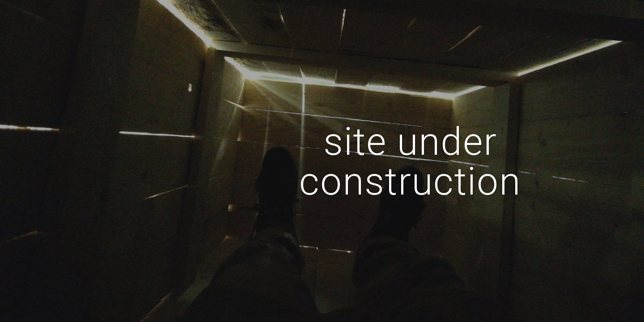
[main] (410, 161)
